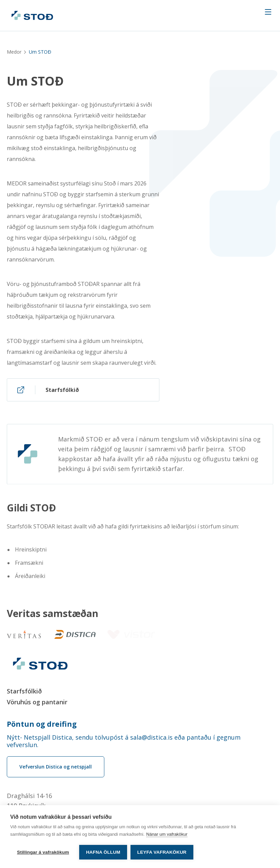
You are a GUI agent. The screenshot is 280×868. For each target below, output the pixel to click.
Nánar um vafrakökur (167, 834)
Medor (14, 52)
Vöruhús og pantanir (37, 702)
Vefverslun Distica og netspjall (56, 767)
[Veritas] (24, 635)
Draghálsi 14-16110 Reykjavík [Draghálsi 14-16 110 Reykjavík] (29, 801)
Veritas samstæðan (52, 614)
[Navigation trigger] (268, 12)
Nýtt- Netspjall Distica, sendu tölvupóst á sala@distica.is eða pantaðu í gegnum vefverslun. (124, 741)
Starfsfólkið (24, 691)
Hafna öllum (103, 852)
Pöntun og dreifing (42, 724)
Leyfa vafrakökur (162, 852)
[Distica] (73, 635)
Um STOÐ (35, 81)
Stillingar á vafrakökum (43, 852)
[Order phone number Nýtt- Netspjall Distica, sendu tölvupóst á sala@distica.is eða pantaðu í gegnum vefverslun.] (140, 741)
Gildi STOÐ (31, 510)
